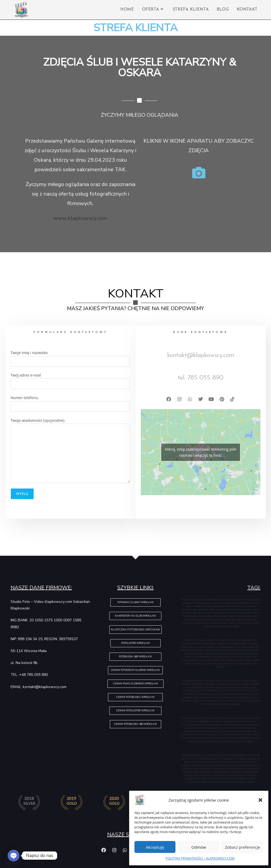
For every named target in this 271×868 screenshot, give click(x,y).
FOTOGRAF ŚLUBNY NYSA (207, 616)
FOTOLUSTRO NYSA (206, 732)
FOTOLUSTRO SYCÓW (226, 728)
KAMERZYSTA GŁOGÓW (201, 660)
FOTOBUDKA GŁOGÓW (249, 698)
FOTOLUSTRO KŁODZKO (250, 718)
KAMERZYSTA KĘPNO (214, 664)
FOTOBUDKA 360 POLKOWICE (197, 776)
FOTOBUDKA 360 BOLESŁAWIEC (231, 765)
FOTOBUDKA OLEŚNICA (211, 704)
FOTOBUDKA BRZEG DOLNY (238, 684)
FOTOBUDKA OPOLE (213, 681)
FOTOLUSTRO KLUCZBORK (237, 738)
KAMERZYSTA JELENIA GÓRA (245, 654)
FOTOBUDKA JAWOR (208, 694)
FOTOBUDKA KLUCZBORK (215, 701)
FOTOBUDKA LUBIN (190, 698)
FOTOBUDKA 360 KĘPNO (197, 782)
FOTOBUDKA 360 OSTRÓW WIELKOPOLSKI (207, 769)
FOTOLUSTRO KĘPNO (204, 742)
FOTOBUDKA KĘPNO (252, 701)
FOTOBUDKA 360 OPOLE (217, 755)
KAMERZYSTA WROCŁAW (196, 640)
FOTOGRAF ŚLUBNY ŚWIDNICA (227, 627)
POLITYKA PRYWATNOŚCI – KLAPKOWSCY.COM (200, 858)
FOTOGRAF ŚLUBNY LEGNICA (218, 610)
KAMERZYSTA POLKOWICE (233, 657)
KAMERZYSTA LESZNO (195, 657)
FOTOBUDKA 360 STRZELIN (222, 776)
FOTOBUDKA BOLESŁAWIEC (195, 691)
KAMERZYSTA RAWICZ (197, 647)
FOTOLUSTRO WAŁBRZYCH (214, 738)
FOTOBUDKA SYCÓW (216, 691)
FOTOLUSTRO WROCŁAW (192, 718)
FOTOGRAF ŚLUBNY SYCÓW (223, 613)
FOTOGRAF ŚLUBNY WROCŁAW (215, 600)
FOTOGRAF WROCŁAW (191, 600)
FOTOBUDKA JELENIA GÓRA (229, 694)
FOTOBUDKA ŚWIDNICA (230, 704)
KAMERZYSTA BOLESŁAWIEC (207, 650)
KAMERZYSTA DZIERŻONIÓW (205, 644)
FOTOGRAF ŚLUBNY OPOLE (240, 600)
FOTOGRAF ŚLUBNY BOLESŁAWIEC (196, 613)
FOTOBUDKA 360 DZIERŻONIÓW (207, 759)
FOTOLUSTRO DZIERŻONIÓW (198, 722)
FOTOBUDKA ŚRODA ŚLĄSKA (243, 688)
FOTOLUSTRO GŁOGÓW (192, 738)
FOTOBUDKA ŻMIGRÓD (203, 688)
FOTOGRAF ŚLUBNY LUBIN (230, 620)
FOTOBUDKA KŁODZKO (249, 681)
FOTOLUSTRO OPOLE (213, 718)
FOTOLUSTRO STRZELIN (250, 735)
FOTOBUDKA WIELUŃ (235, 701)
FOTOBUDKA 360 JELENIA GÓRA (204, 772)
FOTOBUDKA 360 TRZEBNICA (233, 759)
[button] (260, 800)
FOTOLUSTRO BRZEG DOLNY (244, 722)
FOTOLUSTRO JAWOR (224, 732)
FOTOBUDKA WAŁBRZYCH (192, 701)
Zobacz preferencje (242, 847)
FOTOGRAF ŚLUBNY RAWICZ (244, 606)
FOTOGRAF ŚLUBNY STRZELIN (231, 623)
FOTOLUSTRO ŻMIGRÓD (212, 725)
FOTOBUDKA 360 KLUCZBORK (223, 779)
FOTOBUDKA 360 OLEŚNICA (219, 782)
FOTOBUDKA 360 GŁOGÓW (245, 776)
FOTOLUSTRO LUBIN (209, 735)
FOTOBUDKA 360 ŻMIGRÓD (231, 762)
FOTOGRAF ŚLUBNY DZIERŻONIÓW (235, 603)
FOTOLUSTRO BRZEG (231, 718)
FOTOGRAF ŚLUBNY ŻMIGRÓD (193, 610)
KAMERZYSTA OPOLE (217, 640)
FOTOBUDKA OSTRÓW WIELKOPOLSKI (242, 691)
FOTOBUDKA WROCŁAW (193, 681)
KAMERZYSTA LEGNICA (238, 647)
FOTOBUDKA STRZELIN (229, 698)
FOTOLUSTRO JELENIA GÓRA (245, 732)
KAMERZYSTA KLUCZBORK (248, 660)
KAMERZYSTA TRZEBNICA (229, 644)
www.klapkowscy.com (80, 218)
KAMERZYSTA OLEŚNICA (233, 664)
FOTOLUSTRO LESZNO (191, 735)
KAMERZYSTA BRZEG (235, 640)
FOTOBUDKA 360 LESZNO (228, 772)
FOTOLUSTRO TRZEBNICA (221, 722)
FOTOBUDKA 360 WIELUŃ (247, 779)
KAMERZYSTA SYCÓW (230, 650)
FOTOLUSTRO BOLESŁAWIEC (204, 728)
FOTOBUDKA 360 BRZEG (238, 755)
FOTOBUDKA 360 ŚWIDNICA (243, 782)
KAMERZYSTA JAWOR (224, 654)
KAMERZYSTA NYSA (205, 654)
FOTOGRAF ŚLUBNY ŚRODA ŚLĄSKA (245, 610)
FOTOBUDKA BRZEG (230, 681)
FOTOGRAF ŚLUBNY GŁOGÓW (205, 623)
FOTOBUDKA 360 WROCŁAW (194, 755)
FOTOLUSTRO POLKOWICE (229, 735)
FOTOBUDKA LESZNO (249, 694)
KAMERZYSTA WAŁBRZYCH (224, 660)
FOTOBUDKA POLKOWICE (209, 698)
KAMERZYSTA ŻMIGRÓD (218, 647)
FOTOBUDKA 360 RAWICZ (208, 762)
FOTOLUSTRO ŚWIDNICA (243, 742)
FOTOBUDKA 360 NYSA (235, 769)
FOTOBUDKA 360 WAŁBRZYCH (197, 779)
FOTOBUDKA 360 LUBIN (249, 772)
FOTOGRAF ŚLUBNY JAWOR (230, 616)
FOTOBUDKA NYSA (191, 694)
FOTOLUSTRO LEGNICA (231, 725)
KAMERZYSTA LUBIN (213, 657)
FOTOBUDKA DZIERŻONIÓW (193, 684)
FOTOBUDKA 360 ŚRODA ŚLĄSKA (203, 765)
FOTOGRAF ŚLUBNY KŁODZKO (208, 603)
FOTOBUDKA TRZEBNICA (215, 684)
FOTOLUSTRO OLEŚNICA (223, 742)
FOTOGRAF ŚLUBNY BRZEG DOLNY (217, 606)
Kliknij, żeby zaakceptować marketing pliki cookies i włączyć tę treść (200, 452)
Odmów (199, 847)
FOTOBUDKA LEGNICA (222, 688)
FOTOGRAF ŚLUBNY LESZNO (208, 620)
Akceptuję (155, 847)
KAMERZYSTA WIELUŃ (195, 664)
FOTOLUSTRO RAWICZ (192, 725)
